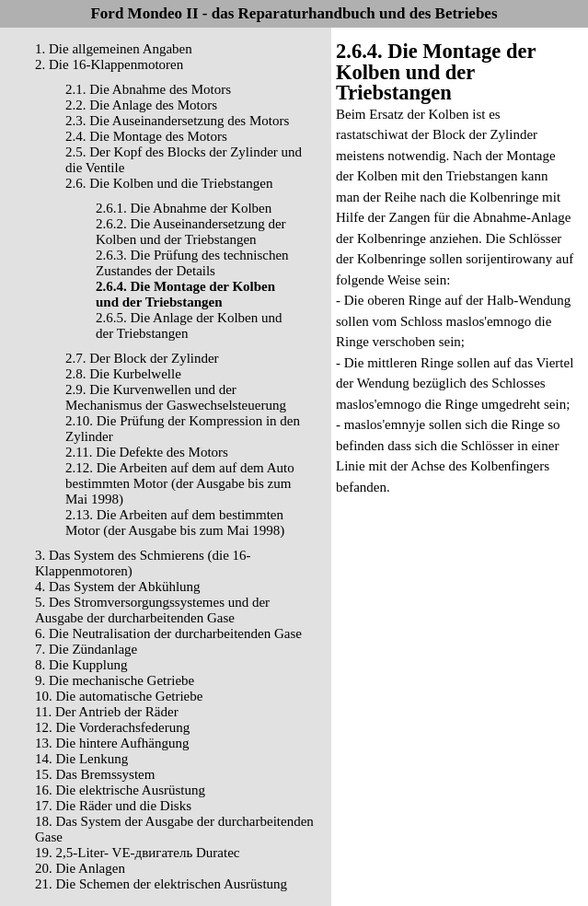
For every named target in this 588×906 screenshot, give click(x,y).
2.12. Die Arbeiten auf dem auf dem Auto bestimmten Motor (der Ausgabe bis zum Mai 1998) (180, 483)
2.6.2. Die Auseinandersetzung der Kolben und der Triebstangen (191, 232)
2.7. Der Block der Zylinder (142, 358)
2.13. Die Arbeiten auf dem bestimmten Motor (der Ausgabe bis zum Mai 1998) (175, 523)
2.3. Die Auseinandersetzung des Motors (177, 121)
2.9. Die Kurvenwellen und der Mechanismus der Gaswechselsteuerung (176, 397)
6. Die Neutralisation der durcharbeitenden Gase (168, 633)
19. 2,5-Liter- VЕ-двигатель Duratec (137, 853)
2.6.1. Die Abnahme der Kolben (184, 208)
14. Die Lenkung (81, 759)
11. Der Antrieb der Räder (107, 712)
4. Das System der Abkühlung (118, 587)
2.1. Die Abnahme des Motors (148, 89)
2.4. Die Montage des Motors (146, 136)
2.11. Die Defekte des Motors (147, 452)
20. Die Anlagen (80, 868)
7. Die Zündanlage (86, 649)
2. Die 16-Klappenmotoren (109, 64)
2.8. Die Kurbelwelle (123, 374)
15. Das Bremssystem (95, 774)
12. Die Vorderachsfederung (112, 727)
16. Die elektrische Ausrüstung (120, 790)
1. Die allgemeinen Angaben (114, 49)
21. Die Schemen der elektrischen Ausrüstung (161, 884)
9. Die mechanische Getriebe (115, 680)
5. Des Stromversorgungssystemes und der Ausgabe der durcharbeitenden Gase (152, 610)
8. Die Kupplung (81, 665)
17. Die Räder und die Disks (113, 806)
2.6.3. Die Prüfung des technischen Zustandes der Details (192, 263)
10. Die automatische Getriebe (119, 696)
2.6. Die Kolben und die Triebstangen (169, 183)
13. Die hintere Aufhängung (112, 743)
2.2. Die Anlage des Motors (141, 105)
